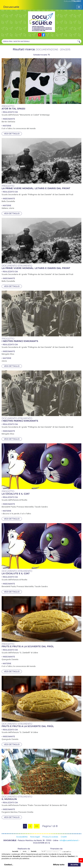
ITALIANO (77, 1)
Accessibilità (22, 837)
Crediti (64, 837)
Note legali (35, 837)
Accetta (74, 865)
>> (37, 826)
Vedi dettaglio (12, 134)
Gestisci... (9, 865)
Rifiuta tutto (59, 865)
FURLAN (67, 1)
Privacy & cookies (50, 837)
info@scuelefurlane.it (69, 840)
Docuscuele (11, 7)
